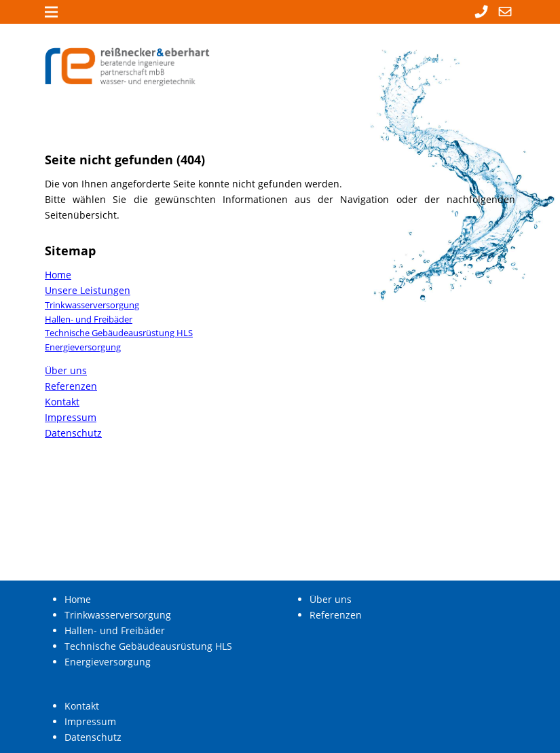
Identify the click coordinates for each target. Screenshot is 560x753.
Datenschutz (73, 433)
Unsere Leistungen (88, 290)
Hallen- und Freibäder (89, 319)
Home (58, 275)
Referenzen (71, 386)
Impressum (71, 417)
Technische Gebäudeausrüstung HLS (119, 333)
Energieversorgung (83, 347)
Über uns (66, 370)
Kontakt (62, 402)
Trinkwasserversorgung (92, 305)
